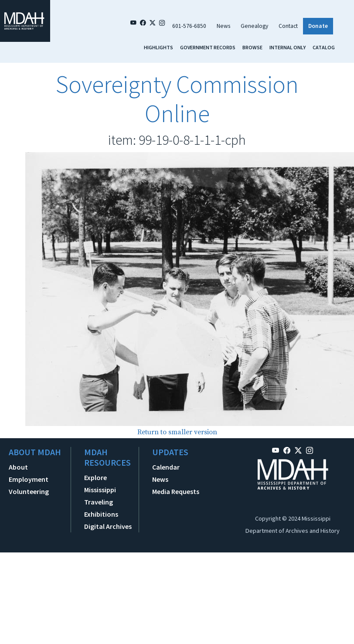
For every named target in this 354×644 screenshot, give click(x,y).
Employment (29, 479)
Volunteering (29, 491)
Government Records (208, 47)
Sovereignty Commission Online (177, 99)
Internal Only (288, 47)
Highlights (158, 47)
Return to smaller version (177, 432)
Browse (252, 47)
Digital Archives (108, 526)
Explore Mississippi (100, 484)
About (18, 467)
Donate (318, 26)
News (223, 26)
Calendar (166, 467)
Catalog (324, 47)
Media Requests (176, 491)
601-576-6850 (189, 26)
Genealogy (254, 26)
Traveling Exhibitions (101, 508)
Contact (288, 26)
